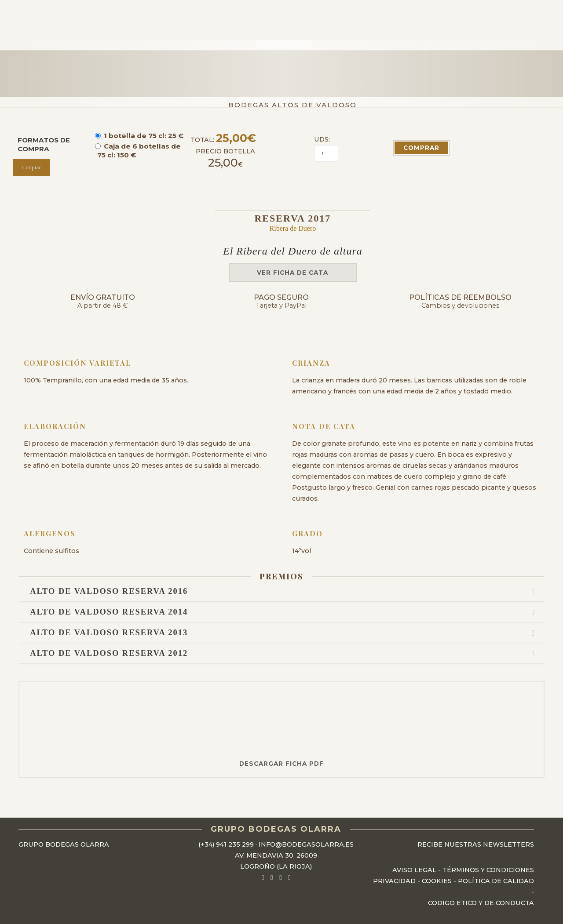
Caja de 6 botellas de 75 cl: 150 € (139, 151)
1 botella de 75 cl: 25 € (144, 136)
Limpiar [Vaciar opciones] (31, 167)
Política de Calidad (496, 881)
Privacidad (394, 881)
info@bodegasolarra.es (306, 844)
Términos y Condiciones (488, 870)
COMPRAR (421, 148)
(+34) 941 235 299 (226, 844)
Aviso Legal (414, 870)
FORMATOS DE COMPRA (44, 144)
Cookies (437, 881)
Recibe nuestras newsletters (476, 844)
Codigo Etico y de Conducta (481, 903)
